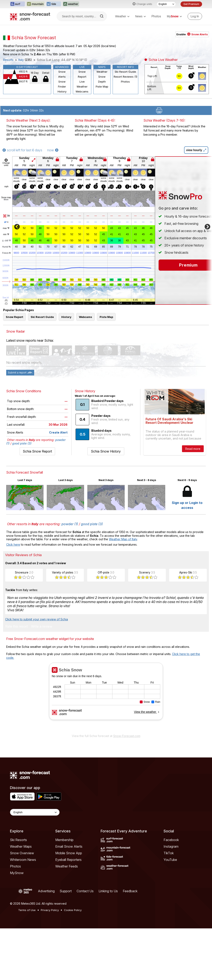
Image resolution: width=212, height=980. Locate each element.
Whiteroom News (23, 860)
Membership (64, 840)
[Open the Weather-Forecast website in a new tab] (71, 4)
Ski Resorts (18, 840)
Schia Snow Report (37, 451)
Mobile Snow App (69, 853)
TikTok (169, 853)
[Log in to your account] (195, 16)
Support (66, 891)
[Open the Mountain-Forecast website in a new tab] (36, 4)
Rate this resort (16, 627)
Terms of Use (27, 910)
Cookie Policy (73, 910)
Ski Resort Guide (125, 72)
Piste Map (102, 87)
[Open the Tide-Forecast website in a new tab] (54, 4)
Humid (7, 247)
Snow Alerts (62, 74)
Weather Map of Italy (123, 539)
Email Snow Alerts (69, 846)
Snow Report (82, 74)
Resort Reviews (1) (125, 77)
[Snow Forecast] (30, 16)
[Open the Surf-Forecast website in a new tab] (17, 4)
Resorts (8, 60)
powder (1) (70, 524)
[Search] (102, 16)
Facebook (171, 840)
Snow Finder (62, 84)
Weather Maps (21, 846)
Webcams (82, 91)
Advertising (46, 891)
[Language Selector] (166, 4)
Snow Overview (22, 853)
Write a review (42, 627)
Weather (122, 16)
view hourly (196, 150)
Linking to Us (108, 891)
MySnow (17, 873)
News (140, 16)
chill (6, 241)
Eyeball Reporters (68, 860)
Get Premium (191, 4)
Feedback (130, 891)
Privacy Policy (50, 910)
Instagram (171, 846)
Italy (21, 60)
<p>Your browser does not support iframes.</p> (106, 697)
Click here (13, 545)
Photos (156, 16)
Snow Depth (102, 79)
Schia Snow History (106, 451)
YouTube (170, 860)
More (6, 200)
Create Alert (58, 432)
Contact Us (85, 891)
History (62, 91)
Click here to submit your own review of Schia (37, 619)
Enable (192, 34)
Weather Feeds (67, 866)
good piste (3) (22, 443)
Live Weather (82, 84)
